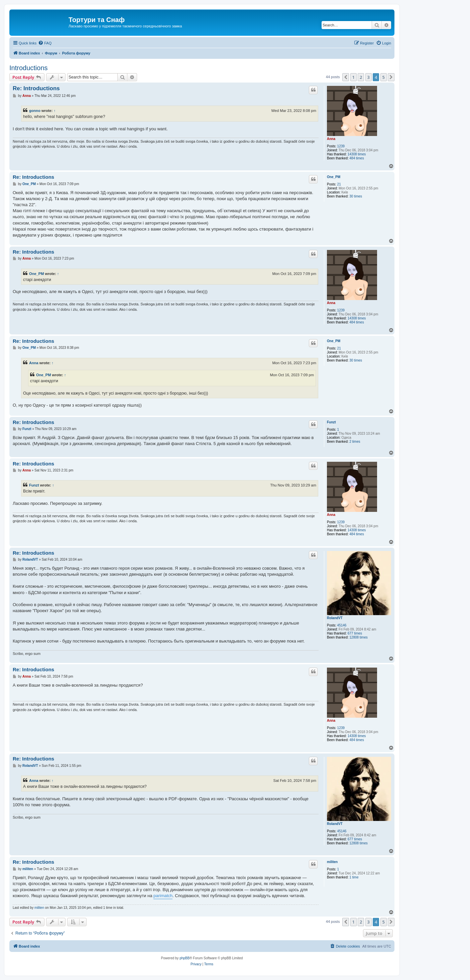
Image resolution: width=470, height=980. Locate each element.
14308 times (357, 154)
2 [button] (361, 77)
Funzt (331, 422)
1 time (354, 877)
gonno (35, 111)
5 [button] (384, 77)
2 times (355, 442)
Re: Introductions (36, 88)
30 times (356, 196)
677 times (355, 633)
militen (332, 862)
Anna (331, 139)
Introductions (29, 68)
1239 (341, 146)
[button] (346, 77)
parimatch (163, 896)
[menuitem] (45, 43)
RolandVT (335, 618)
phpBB (185, 958)
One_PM (334, 177)
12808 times (358, 637)
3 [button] (369, 77)
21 (339, 184)
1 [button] (354, 77)
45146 (342, 625)
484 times (357, 158)
